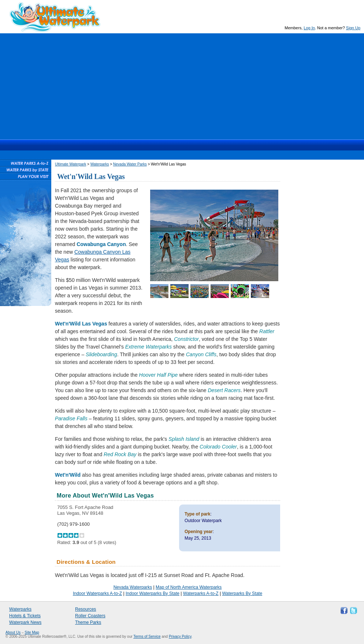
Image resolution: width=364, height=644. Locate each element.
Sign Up (353, 28)
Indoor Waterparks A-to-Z (97, 593)
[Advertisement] (182, 85)
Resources (241, 145)
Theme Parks (88, 622)
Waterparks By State (242, 593)
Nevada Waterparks (133, 587)
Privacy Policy (180, 636)
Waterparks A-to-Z (201, 593)
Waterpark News (25, 622)
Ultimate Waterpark (55, 17)
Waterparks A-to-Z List (25, 163)
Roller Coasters (90, 616)
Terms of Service (147, 636)
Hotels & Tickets (25, 616)
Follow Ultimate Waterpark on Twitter (353, 610)
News (214, 145)
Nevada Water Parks (130, 164)
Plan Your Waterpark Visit (25, 176)
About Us (13, 632)
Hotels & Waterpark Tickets (185, 145)
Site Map (32, 632)
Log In (309, 28)
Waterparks (151, 145)
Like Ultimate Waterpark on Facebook (343, 610)
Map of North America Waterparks (189, 587)
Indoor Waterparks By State (153, 593)
